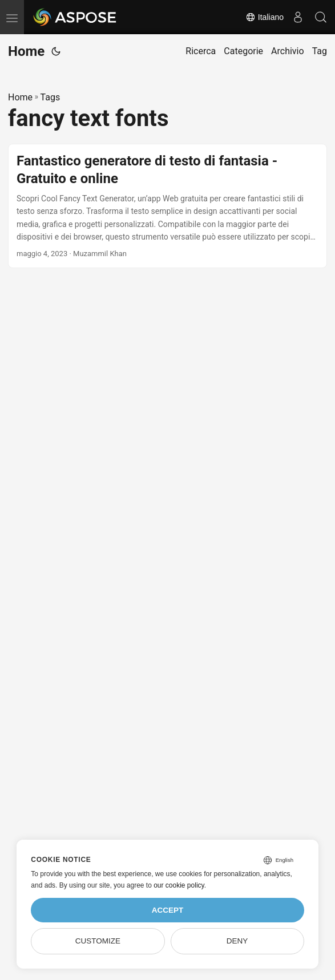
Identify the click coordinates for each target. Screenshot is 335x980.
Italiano (265, 17)
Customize (98, 941)
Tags (51, 97)
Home (26, 51)
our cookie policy (179, 885)
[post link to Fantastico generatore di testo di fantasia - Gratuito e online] (167, 206)
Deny (237, 941)
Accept (168, 910)
